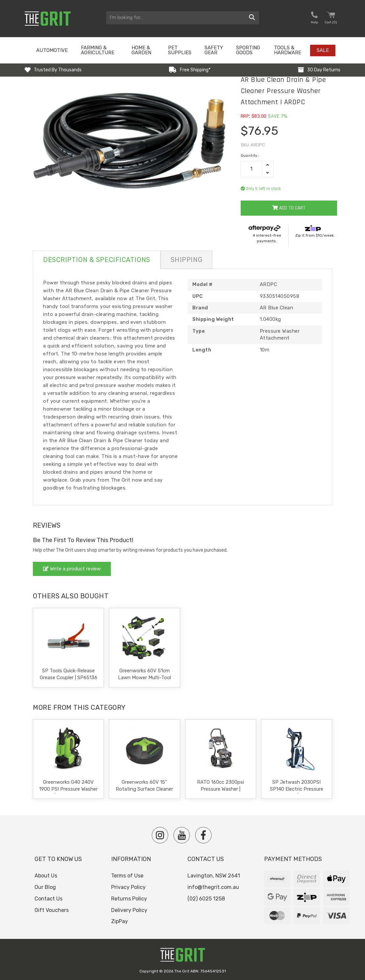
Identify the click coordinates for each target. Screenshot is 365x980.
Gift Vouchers (52, 910)
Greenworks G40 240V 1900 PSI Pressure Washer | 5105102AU (68, 789)
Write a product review (72, 569)
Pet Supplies (180, 50)
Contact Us (49, 899)
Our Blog (45, 887)
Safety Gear (214, 50)
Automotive (52, 50)
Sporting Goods (248, 50)
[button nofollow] (314, 19)
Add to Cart (289, 208)
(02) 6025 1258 (206, 899)
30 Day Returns (324, 70)
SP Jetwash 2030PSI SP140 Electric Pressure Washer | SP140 (297, 789)
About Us (46, 876)
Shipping (186, 260)
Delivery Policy (129, 910)
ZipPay (120, 921)
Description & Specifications (97, 260)
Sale (323, 50)
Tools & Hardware (288, 50)
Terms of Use (127, 876)
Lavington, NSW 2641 (214, 876)
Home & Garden (141, 50)
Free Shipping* (195, 70)
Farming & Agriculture (98, 50)
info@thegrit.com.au (213, 887)
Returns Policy (129, 899)
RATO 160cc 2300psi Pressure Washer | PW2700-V (220, 789)
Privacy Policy (128, 887)
